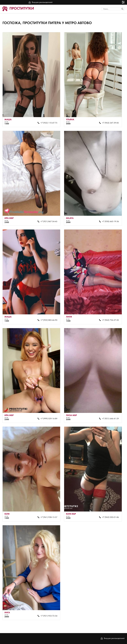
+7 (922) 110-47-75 (49, 123)
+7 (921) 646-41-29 (110, 419)
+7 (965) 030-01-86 (110, 517)
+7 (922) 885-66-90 (49, 320)
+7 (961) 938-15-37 (49, 517)
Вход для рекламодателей (42, 2)
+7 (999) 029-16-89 (49, 419)
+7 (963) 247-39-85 (110, 123)
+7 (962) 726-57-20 (110, 320)
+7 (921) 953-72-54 (49, 616)
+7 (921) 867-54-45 (49, 222)
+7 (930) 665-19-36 (110, 222)
